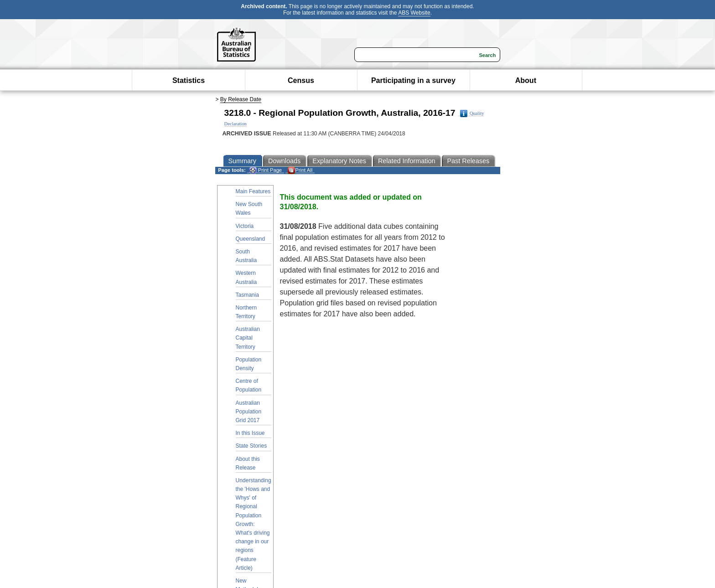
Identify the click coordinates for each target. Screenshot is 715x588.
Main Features (253, 191)
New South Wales (249, 209)
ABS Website (414, 13)
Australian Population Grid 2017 (249, 412)
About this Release (248, 463)
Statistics (189, 80)
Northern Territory (246, 312)
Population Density (249, 364)
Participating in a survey (413, 80)
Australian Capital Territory (248, 338)
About (526, 80)
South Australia (246, 256)
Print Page (266, 170)
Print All (300, 170)
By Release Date (241, 99)
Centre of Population (249, 385)
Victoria (245, 226)
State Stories (251, 446)
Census (301, 80)
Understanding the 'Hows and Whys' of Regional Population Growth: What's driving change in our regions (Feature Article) (254, 524)
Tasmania (247, 295)
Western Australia (246, 277)
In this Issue (250, 433)
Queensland (251, 239)
